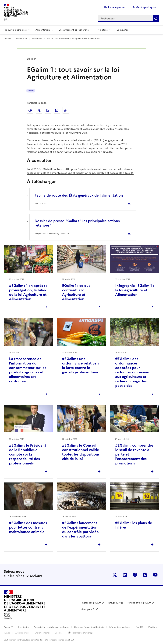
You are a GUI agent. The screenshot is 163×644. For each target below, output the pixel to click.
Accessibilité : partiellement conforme (51, 627)
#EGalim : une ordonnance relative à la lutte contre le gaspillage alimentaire (81, 366)
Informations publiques (120, 627)
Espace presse (117, 7)
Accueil (7, 39)
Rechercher (156, 18)
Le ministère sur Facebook (135, 575)
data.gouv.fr (88, 609)
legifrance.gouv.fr (91, 603)
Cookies (58, 633)
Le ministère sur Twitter (115, 575)
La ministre (122, 30)
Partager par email (57, 110)
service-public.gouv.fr (139, 603)
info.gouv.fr (114, 603)
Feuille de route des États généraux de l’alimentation (79, 195)
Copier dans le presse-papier (66, 110)
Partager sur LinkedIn (48, 110)
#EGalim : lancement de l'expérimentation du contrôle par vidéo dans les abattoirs (80, 530)
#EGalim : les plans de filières (134, 525)
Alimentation (43, 30)
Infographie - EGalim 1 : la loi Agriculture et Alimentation (135, 290)
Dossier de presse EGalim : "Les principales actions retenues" (77, 223)
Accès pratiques (146, 7)
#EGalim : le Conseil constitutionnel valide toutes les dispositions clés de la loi (81, 452)
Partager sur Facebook (30, 110)
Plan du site (23, 627)
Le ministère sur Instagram (145, 575)
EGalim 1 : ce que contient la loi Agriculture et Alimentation (76, 292)
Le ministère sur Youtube (155, 575)
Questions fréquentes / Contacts (89, 627)
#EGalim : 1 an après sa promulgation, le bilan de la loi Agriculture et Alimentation (28, 292)
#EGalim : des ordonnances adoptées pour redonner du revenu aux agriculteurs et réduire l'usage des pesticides (132, 372)
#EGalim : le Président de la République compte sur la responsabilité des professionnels (28, 454)
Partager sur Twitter (39, 110)
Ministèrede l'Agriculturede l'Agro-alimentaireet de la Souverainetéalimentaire (16, 12)
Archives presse (22, 633)
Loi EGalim (37, 39)
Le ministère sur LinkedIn (125, 575)
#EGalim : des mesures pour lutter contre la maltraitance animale (28, 527)
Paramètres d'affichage (83, 633)
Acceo (7, 627)
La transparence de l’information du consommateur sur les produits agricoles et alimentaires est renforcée (28, 370)
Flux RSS (139, 627)
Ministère (103, 30)
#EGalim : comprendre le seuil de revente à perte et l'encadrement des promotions (134, 454)
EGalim (31, 91)
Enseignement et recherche (74, 30)
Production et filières (15, 30)
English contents (42, 633)
